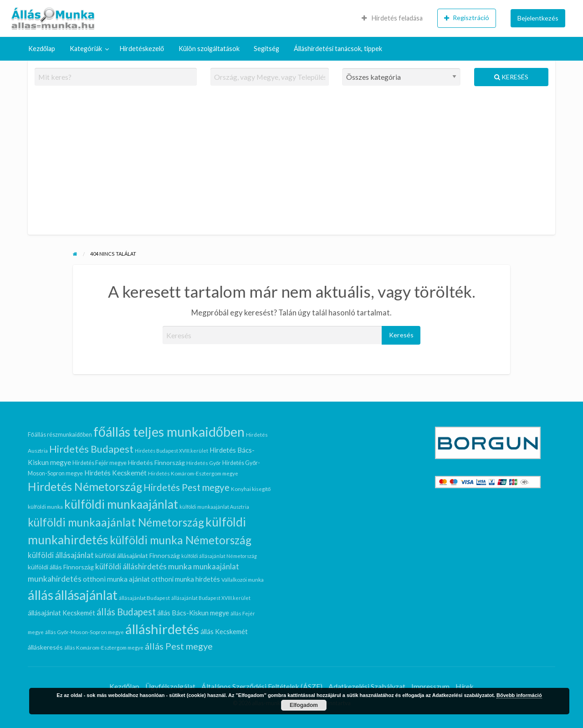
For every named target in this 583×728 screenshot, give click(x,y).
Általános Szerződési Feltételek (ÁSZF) (262, 686)
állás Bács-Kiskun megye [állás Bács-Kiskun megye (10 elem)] (193, 613)
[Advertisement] (292, 164)
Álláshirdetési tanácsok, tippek (338, 49)
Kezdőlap (42, 49)
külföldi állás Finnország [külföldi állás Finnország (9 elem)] (61, 567)
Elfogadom (304, 705)
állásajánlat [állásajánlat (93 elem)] (86, 595)
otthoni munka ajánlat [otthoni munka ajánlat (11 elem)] (116, 579)
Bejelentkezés (538, 18)
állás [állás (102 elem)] (41, 595)
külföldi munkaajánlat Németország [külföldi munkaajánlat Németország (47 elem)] (116, 522)
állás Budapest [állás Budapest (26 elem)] (126, 612)
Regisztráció (467, 18)
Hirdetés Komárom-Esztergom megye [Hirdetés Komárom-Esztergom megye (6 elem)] (193, 473)
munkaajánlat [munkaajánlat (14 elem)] (216, 566)
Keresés (511, 77)
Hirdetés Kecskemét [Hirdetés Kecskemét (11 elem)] (115, 473)
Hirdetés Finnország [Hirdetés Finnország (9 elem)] (156, 462)
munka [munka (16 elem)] (180, 566)
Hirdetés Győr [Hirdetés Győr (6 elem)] (204, 463)
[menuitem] (392, 18)
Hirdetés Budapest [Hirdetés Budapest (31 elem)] (91, 449)
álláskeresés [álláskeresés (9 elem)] (45, 647)
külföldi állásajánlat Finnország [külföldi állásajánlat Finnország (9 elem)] (138, 555)
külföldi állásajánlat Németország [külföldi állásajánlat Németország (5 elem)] (219, 556)
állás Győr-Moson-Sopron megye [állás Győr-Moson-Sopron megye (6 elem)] (85, 632)
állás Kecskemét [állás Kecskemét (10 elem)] (224, 632)
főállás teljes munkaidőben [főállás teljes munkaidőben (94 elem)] (169, 432)
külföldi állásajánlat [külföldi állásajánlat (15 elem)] (61, 555)
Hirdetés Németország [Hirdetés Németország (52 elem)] (85, 486)
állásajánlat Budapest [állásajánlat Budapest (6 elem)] (144, 598)
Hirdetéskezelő (142, 49)
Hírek (465, 686)
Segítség (266, 49)
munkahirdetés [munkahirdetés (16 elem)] (55, 579)
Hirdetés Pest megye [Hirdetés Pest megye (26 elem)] (187, 487)
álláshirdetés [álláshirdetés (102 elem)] (162, 629)
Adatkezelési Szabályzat (367, 686)
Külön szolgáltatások (209, 49)
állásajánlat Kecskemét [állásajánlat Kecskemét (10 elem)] (61, 613)
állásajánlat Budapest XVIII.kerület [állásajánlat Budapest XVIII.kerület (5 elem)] (211, 598)
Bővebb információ (519, 695)
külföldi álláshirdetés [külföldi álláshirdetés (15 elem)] (131, 566)
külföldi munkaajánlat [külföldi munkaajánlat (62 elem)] (121, 504)
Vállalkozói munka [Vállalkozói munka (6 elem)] (243, 579)
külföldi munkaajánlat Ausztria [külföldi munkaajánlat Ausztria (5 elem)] (214, 507)
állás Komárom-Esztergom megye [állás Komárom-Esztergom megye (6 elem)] (104, 647)
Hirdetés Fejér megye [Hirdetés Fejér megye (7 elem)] (100, 463)
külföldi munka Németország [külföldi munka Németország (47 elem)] (181, 540)
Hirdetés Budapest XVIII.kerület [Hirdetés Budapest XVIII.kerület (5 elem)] (171, 451)
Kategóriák (86, 49)
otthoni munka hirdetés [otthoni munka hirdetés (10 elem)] (186, 579)
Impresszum (430, 686)
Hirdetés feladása (392, 18)
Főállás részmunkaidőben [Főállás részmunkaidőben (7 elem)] (60, 435)
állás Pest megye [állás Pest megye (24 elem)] (179, 646)
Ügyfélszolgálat (170, 686)
